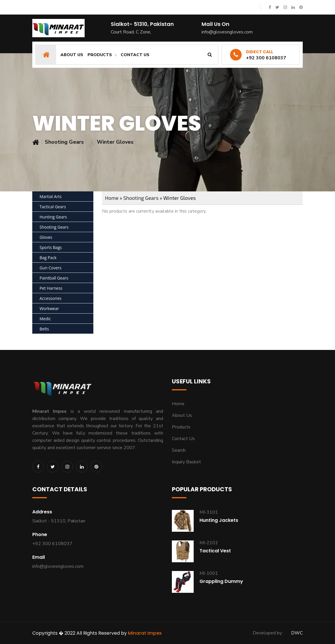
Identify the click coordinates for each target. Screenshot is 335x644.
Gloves (46, 237)
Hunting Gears (53, 217)
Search (179, 450)
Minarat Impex (145, 633)
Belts (44, 329)
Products (100, 55)
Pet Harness (51, 288)
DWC (297, 633)
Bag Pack (48, 258)
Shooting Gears (64, 142)
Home (112, 198)
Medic (45, 319)
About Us (72, 55)
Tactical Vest (215, 551)
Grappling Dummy (221, 581)
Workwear (49, 308)
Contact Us (135, 55)
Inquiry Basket (186, 462)
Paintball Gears (54, 278)
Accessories (51, 298)
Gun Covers (50, 268)
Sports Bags (51, 247)
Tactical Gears (53, 207)
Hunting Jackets (219, 520)
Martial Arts (51, 196)
